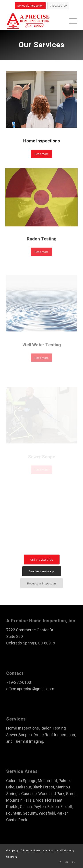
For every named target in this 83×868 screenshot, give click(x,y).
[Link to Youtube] (67, 863)
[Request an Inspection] (41, 583)
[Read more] (41, 154)
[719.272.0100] (58, 5)
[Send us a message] (42, 571)
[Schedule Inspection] (30, 6)
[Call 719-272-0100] (42, 560)
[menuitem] (71, 21)
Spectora (12, 857)
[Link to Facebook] (60, 863)
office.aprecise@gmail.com (30, 689)
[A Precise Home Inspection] (34, 21)
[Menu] (71, 21)
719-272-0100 (19, 682)
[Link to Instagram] (73, 863)
